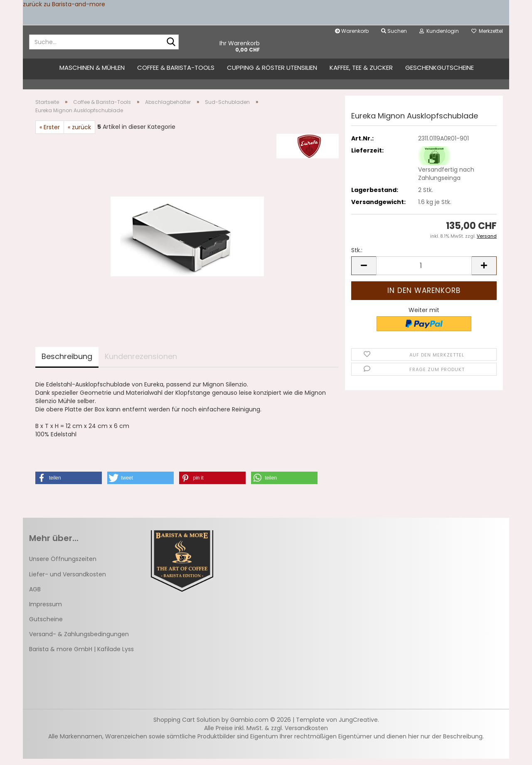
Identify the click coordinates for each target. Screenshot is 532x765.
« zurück (79, 133)
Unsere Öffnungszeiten (63, 565)
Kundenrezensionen (141, 363)
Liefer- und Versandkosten (68, 580)
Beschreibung (67, 363)
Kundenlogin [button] (439, 31)
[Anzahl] (424, 272)
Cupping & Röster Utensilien (272, 68)
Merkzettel (487, 31)
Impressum (46, 610)
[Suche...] (171, 42)
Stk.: (357, 256)
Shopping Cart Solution (187, 726)
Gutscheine (46, 625)
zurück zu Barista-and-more (64, 4)
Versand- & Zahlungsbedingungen (79, 640)
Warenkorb (352, 31)
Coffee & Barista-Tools (176, 68)
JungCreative (358, 726)
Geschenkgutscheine (440, 68)
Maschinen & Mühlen (92, 68)
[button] (364, 272)
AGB (35, 595)
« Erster (50, 133)
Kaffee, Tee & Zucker (361, 68)
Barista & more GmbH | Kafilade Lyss (81, 655)
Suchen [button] (394, 31)
